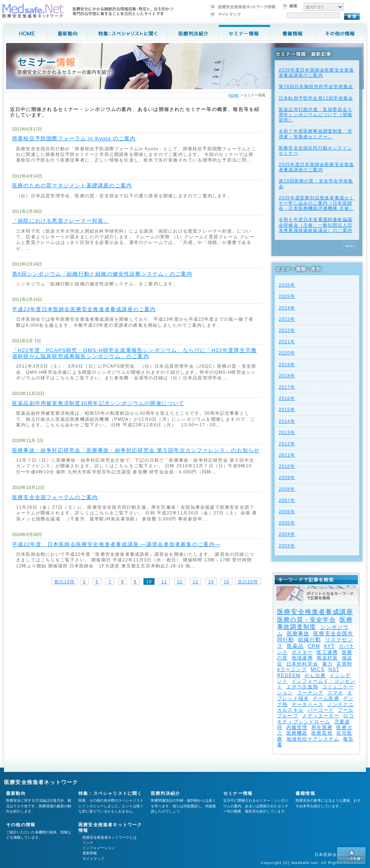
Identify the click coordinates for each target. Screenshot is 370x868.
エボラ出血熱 (302, 687)
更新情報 (90, 853)
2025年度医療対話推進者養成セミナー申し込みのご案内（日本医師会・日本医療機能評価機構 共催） (316, 203)
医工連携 (327, 652)
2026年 (287, 285)
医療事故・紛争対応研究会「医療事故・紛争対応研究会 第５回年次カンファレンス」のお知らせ (136, 450)
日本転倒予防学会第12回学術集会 (316, 98)
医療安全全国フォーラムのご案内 (55, 497)
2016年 (287, 398)
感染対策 (327, 658)
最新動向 (16, 793)
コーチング (310, 693)
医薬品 (295, 646)
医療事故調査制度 (315, 623)
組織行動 (309, 640)
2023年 (287, 319)
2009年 (287, 477)
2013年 (287, 432)
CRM (314, 646)
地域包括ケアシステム (313, 739)
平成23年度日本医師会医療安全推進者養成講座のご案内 (84, 309)
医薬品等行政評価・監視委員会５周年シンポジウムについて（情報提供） (316, 115)
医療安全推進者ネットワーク (41, 782)
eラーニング (292, 669)
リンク (88, 843)
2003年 (287, 546)
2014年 (287, 421)
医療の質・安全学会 (306, 619)
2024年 (287, 308)
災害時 (344, 664)
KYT (329, 646)
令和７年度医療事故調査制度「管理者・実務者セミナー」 (316, 134)
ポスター (302, 652)
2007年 (287, 500)
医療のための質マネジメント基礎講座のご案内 (72, 185)
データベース (307, 704)
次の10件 (248, 581)
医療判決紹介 (165, 793)
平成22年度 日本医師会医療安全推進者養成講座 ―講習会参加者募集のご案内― (116, 544)
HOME (234, 95)
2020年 (287, 353)
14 (211, 581)
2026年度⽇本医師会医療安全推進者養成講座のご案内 (316, 73)
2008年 (287, 489)
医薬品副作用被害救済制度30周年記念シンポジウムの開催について (98, 403)
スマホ (335, 693)
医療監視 (322, 733)
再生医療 (322, 727)
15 (226, 581)
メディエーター (321, 716)
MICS (318, 669)
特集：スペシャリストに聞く (110, 793)
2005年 (287, 523)
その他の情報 (21, 825)
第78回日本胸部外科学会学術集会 (316, 86)
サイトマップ (93, 859)
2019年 (287, 364)
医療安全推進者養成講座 (315, 612)
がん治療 (315, 676)
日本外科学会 (302, 664)
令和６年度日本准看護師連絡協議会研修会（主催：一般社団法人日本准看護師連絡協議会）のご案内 (316, 225)
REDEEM (289, 676)
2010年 (287, 466)
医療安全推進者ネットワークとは (110, 837)
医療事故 (298, 634)
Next (350, 246)
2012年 (287, 444)
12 (180, 581)
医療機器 (297, 733)
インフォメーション (99, 848)
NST (334, 669)
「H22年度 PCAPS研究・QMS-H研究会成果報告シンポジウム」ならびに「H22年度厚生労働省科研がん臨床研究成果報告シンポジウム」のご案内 (134, 353)
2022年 (287, 330)
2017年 (287, 387)
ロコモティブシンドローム (316, 719)
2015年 (287, 409)
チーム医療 (326, 698)
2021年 (287, 342)
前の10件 (65, 581)
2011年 (287, 455)
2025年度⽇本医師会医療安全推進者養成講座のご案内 (316, 167)
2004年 (287, 534)
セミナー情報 (238, 793)
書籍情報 (305, 793)
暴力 (327, 664)
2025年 (287, 296)
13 (195, 581)
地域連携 (302, 658)
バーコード (321, 710)
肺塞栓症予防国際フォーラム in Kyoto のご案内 (74, 138)
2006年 (287, 512)
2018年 (287, 376)
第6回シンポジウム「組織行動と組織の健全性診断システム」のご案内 (102, 274)
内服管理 (297, 727)
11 (164, 581)
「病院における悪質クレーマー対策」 (61, 221)
